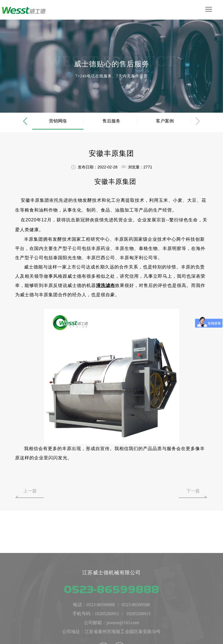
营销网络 (58, 121)
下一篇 (193, 491)
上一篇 (30, 491)
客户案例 (165, 121)
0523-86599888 (111, 631)
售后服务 (111, 121)
